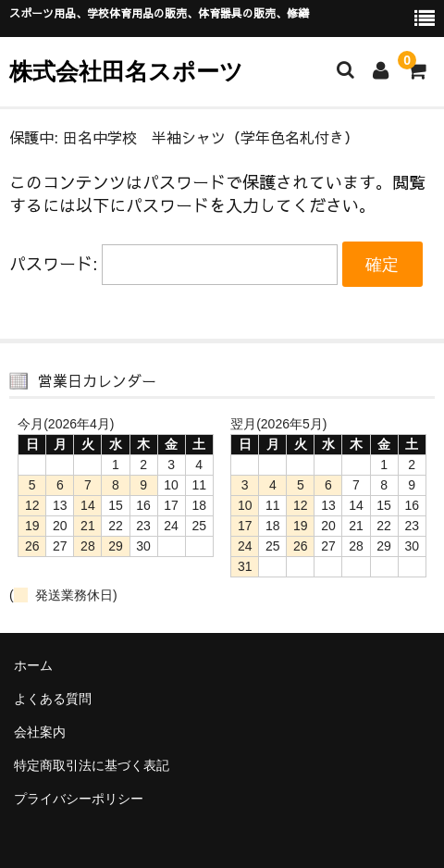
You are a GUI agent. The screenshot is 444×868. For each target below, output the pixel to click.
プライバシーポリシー (79, 799)
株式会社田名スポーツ (126, 71)
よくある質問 (53, 699)
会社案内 (40, 732)
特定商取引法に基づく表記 (92, 765)
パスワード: (173, 263)
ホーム (33, 665)
